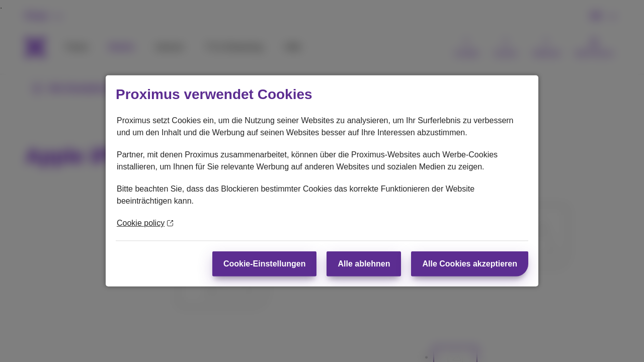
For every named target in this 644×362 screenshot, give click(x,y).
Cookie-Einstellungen (265, 264)
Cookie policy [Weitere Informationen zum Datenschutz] (145, 223)
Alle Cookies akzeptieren (470, 264)
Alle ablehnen (364, 264)
